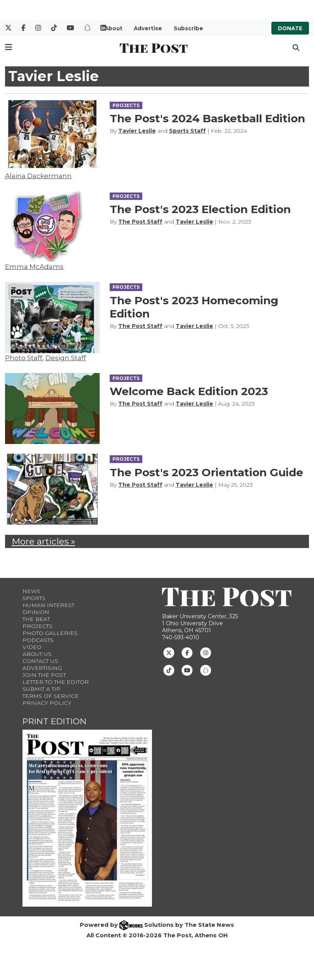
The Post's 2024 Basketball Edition (207, 118)
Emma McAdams (34, 267)
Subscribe (188, 28)
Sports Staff (187, 131)
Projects (37, 626)
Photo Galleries (50, 633)
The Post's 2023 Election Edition (200, 209)
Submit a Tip (41, 689)
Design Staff (66, 358)
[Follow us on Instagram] (206, 652)
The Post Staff (140, 222)
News (31, 591)
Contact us (40, 661)
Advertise (148, 28)
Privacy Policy (47, 703)
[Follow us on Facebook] (187, 652)
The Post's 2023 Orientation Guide (206, 472)
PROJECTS (126, 105)
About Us (37, 654)
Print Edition (54, 721)
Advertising (42, 668)
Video (32, 647)
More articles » (43, 541)
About (114, 28)
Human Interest (48, 605)
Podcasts (38, 640)
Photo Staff (24, 358)
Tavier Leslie (137, 131)
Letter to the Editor (56, 682)
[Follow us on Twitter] (169, 652)
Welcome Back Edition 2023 (189, 391)
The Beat (36, 619)
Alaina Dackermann (38, 176)
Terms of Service (51, 696)
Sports (34, 598)
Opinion (36, 612)
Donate (290, 28)
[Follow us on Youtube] (187, 670)
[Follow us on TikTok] (169, 670)
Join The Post (44, 675)
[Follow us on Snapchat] (206, 670)
